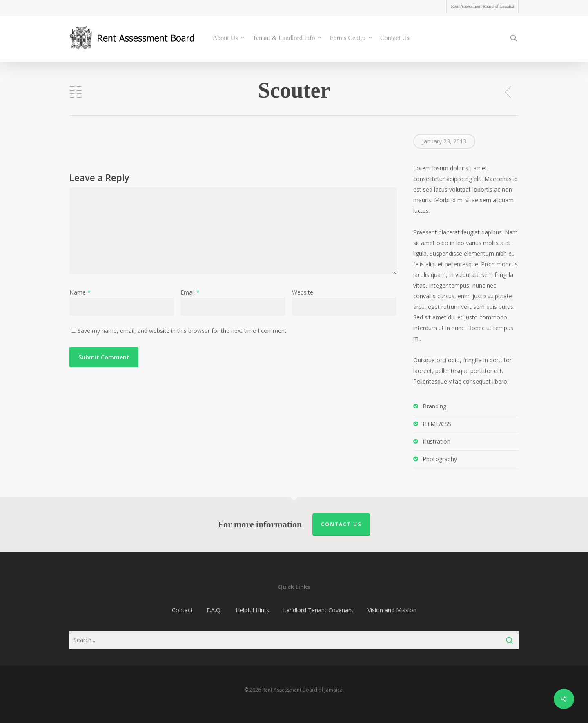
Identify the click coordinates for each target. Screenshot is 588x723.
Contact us (341, 524)
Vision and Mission (392, 610)
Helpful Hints (252, 610)
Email (190, 292)
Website (303, 292)
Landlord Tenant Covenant (318, 610)
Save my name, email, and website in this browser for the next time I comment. (183, 331)
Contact (182, 610)
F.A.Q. (214, 610)
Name (80, 292)
